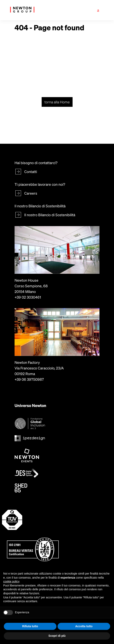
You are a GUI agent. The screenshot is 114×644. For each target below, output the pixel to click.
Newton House (26, 280)
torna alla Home (57, 102)
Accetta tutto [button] (84, 626)
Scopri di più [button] (57, 636)
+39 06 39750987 (29, 379)
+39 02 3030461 (28, 297)
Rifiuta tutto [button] (30, 626)
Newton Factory (27, 362)
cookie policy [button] (11, 581)
